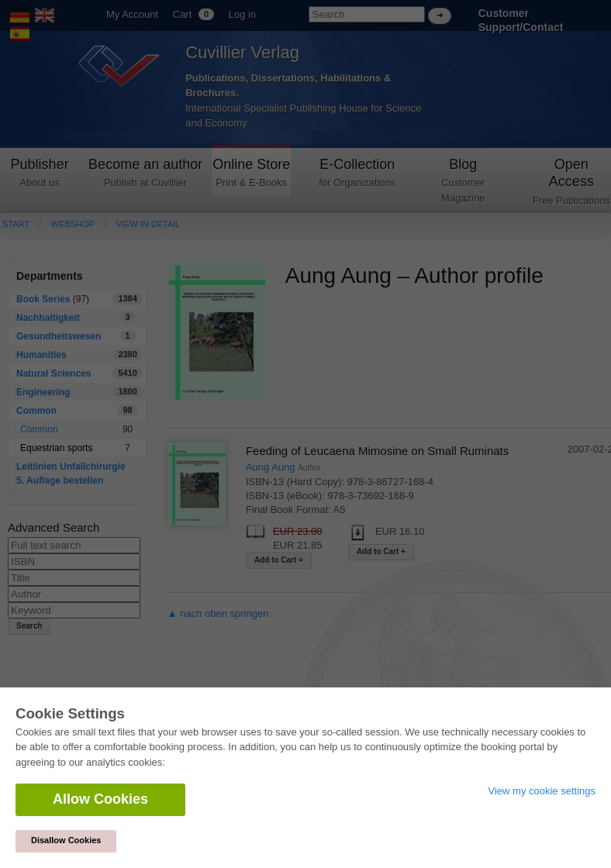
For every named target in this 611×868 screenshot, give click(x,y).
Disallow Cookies (66, 840)
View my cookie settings (542, 791)
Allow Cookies (100, 799)
